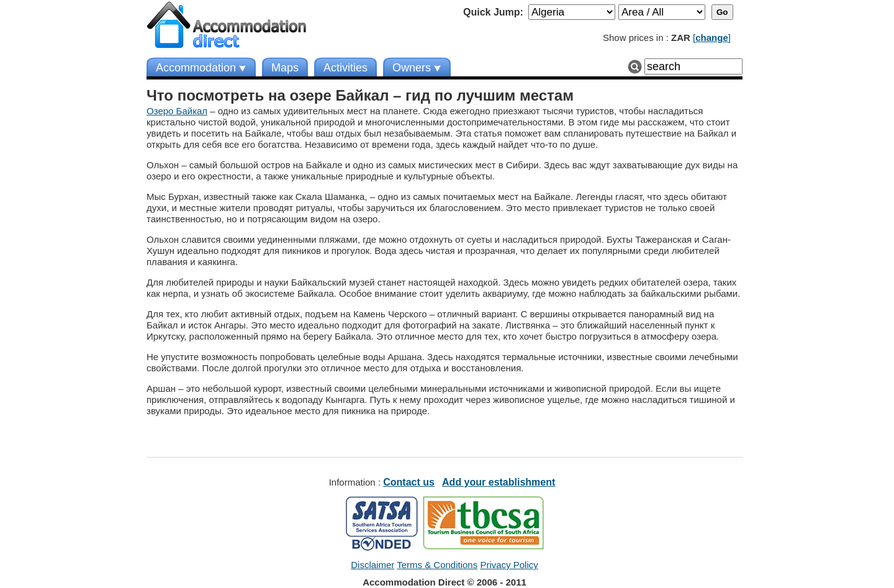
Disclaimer (372, 565)
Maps (285, 68)
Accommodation (196, 68)
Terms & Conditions (437, 565)
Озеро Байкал (177, 111)
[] (712, 38)
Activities (345, 68)
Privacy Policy (509, 565)
